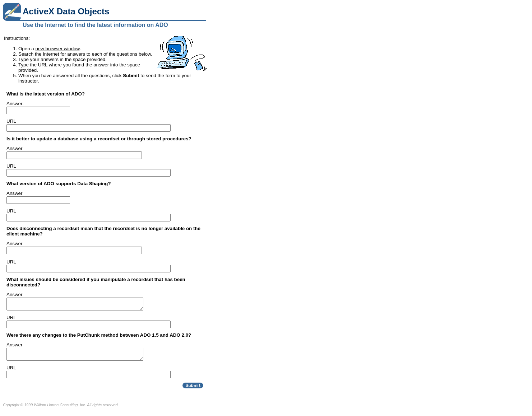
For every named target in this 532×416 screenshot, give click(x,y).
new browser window (57, 49)
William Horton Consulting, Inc (59, 409)
